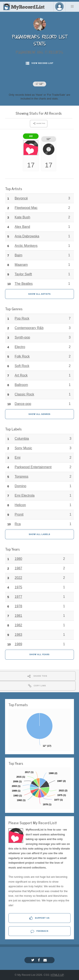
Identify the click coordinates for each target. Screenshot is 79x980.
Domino (21, 486)
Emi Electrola (25, 495)
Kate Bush (23, 217)
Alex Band (22, 227)
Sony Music (23, 448)
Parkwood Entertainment (33, 467)
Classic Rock (24, 394)
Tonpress (22, 477)
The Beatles (24, 284)
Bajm (19, 255)
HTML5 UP (57, 975)
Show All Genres (40, 414)
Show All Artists (40, 294)
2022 (19, 578)
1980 (19, 559)
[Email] (46, 960)
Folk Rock (22, 356)
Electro (20, 347)
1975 (19, 587)
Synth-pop (22, 337)
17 (39, 84)
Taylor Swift (23, 274)
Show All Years (39, 654)
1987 (19, 568)
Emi (18, 458)
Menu (72, 6)
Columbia (22, 439)
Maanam (21, 265)
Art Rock (21, 375)
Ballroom (21, 385)
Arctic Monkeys (26, 246)
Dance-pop (23, 404)
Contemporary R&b (29, 328)
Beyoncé (21, 198)
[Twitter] (33, 960)
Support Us (39, 918)
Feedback (39, 931)
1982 (19, 625)
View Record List (40, 63)
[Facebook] (39, 960)
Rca (18, 524)
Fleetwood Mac (26, 208)
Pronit (19, 514)
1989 (19, 644)
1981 (19, 616)
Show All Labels (40, 534)
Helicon (20, 505)
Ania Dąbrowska (27, 236)
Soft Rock (22, 366)
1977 (19, 597)
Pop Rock (22, 318)
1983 (19, 635)
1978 (19, 606)
